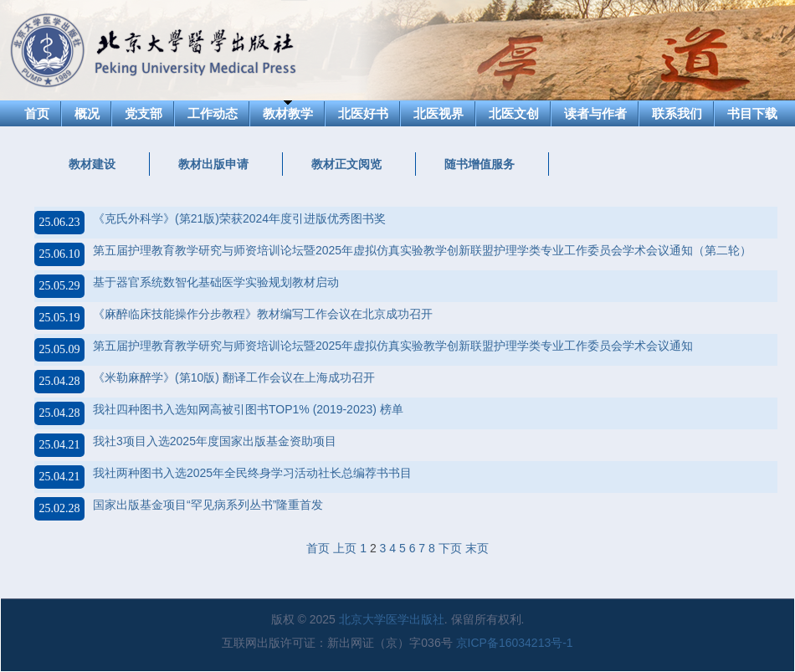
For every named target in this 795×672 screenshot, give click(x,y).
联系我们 (677, 113)
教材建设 (92, 164)
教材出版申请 (213, 164)
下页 (450, 548)
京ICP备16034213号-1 (515, 643)
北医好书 (363, 113)
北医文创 (514, 113)
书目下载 (752, 113)
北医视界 (439, 113)
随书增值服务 (480, 164)
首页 (37, 113)
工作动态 (213, 113)
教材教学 (288, 113)
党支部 (144, 113)
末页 (477, 548)
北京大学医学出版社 (392, 619)
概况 (87, 113)
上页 (345, 548)
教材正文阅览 (346, 164)
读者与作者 (595, 113)
